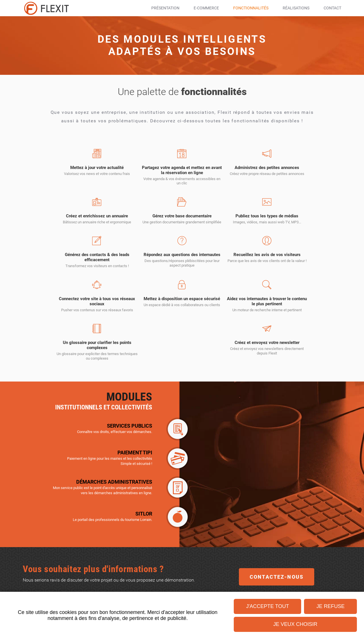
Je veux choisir (295, 624)
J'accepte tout (267, 606)
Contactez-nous (277, 590)
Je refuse (331, 606)
